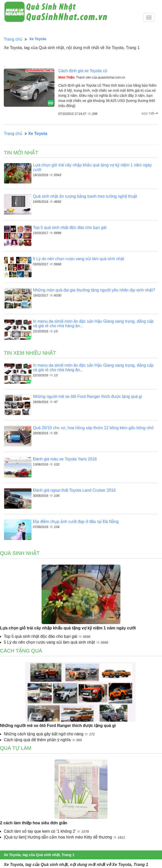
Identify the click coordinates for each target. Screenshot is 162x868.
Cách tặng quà (21, 651)
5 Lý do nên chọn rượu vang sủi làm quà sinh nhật (79, 259)
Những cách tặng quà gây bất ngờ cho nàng (44, 734)
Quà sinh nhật (20, 553)
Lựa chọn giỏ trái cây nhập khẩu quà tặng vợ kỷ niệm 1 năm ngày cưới (68, 628)
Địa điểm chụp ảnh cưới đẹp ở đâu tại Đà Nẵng (76, 522)
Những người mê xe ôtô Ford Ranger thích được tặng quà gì (88, 397)
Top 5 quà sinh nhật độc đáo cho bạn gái (70, 228)
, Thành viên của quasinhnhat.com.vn (92, 77)
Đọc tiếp (150, 114)
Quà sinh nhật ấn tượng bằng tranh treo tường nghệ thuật (85, 196)
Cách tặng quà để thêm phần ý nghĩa (38, 740)
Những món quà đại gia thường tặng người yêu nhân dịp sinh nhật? (94, 290)
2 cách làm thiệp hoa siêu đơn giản (34, 823)
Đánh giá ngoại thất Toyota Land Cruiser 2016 (74, 490)
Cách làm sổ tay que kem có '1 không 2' (40, 831)
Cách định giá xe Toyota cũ (83, 71)
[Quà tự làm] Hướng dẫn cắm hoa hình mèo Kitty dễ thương (58, 837)
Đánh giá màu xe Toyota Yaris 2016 (65, 459)
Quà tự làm (16, 748)
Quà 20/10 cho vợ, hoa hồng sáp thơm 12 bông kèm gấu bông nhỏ (93, 428)
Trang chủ (13, 39)
